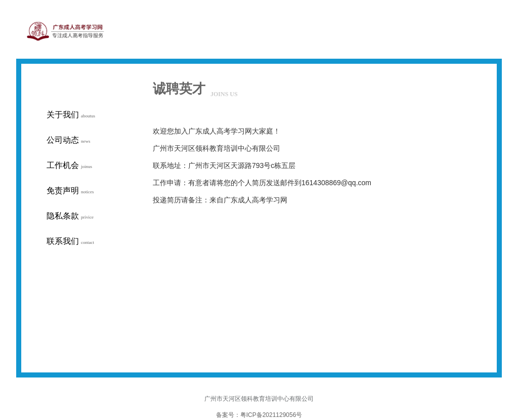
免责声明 (70, 191)
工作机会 (69, 165)
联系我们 (70, 241)
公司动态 (69, 140)
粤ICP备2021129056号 (271, 415)
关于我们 (71, 115)
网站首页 (379, 53)
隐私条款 (70, 216)
